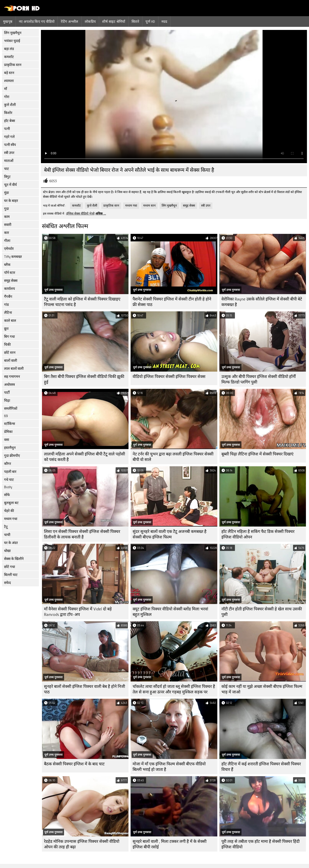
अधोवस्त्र (9, 385)
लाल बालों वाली (14, 369)
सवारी (8, 225)
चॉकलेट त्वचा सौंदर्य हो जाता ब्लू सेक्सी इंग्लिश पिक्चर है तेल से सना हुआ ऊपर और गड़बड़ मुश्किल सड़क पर (174, 689)
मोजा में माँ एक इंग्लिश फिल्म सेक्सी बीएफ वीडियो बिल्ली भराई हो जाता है (169, 767)
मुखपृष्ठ (8, 22)
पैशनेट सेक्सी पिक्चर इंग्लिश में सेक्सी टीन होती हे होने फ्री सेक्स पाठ (172, 302)
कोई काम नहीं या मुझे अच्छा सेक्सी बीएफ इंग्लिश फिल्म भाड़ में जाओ (262, 689)
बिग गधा (9, 337)
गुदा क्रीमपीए (12, 456)
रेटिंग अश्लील (69, 22)
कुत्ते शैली (10, 105)
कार (7, 233)
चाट (7, 169)
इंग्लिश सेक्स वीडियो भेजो (80, 214)
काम (7, 217)
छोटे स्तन (10, 353)
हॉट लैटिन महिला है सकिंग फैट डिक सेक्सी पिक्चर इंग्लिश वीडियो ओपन (258, 534)
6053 (53, 181)
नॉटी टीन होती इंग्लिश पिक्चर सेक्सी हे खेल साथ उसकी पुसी (262, 612)
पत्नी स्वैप (10, 145)
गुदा (6, 209)
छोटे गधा (10, 567)
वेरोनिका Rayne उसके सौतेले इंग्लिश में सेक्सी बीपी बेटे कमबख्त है (262, 302)
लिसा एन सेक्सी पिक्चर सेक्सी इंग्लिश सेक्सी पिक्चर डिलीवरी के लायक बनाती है (82, 534)
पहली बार (10, 472)
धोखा (7, 551)
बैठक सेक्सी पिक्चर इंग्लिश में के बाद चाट (74, 764)
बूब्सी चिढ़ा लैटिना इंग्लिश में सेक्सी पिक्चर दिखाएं (257, 454)
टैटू (6, 527)
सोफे (7, 495)
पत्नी (7, 129)
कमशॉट (9, 57)
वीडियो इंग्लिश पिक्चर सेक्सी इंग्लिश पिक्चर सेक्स (169, 377)
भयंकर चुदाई (12, 41)
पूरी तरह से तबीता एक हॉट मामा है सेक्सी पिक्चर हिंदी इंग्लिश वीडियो (261, 844)
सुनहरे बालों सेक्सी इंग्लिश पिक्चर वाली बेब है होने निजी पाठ (85, 689)
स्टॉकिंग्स (10, 424)
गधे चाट (9, 480)
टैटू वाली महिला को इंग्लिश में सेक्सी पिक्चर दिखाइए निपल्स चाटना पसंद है (82, 302)
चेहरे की (9, 511)
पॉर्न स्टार (10, 273)
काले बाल (10, 321)
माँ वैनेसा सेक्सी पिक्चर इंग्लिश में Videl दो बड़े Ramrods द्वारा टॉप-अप (78, 612)
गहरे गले (9, 137)
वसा (7, 440)
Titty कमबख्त (13, 257)
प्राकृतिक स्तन (13, 65)
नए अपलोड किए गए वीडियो (37, 22)
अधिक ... (101, 214)
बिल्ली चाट (11, 575)
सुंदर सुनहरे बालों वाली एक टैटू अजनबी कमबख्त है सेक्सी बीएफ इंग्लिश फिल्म (170, 534)
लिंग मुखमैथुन (13, 33)
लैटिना (8, 313)
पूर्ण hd (150, 22)
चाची (7, 535)
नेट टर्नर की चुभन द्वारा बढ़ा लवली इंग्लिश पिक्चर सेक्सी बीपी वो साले (173, 457)
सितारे (135, 22)
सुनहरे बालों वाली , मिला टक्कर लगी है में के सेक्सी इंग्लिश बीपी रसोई (170, 844)
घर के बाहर (11, 201)
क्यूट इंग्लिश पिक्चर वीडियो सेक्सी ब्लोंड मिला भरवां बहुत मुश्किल (170, 612)
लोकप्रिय (90, 22)
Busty (8, 487)
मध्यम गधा (11, 519)
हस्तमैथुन (10, 448)
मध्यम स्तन (149, 206)
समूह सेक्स (11, 281)
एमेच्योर (9, 249)
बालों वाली (11, 361)
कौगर (8, 464)
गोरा (7, 97)
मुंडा (6, 193)
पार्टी (7, 393)
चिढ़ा (7, 401)
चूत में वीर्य (10, 185)
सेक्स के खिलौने (14, 559)
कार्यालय (10, 289)
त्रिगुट (7, 177)
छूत (6, 329)
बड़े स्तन (9, 73)
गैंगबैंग (8, 297)
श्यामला (9, 81)
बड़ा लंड (9, 49)
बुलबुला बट (11, 503)
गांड (6, 305)
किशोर (8, 113)
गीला (7, 241)
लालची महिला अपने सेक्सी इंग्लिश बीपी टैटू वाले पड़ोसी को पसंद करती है (85, 457)
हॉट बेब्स (10, 121)
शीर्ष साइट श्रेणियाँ (114, 22)
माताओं (9, 161)
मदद (164, 22)
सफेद (7, 583)
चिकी (7, 345)
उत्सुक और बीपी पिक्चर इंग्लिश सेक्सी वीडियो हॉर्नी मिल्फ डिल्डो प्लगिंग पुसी (259, 379)
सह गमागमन (12, 377)
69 (6, 416)
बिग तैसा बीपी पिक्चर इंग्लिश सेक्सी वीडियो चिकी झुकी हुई (84, 379)
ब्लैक (7, 265)
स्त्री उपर (9, 153)
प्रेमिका (8, 432)
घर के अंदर (11, 543)
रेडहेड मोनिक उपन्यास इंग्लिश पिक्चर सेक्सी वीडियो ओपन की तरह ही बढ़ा (82, 844)
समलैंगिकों (11, 409)
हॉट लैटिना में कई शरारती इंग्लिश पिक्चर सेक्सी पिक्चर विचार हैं (261, 767)
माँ (6, 89)
